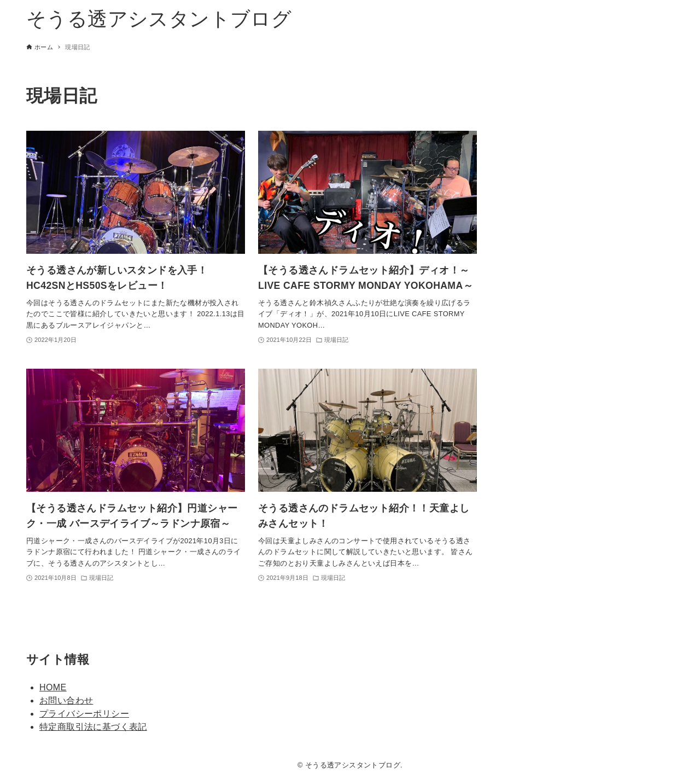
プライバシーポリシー (84, 714)
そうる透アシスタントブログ (159, 19)
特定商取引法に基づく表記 (93, 727)
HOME (53, 687)
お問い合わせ (66, 700)
